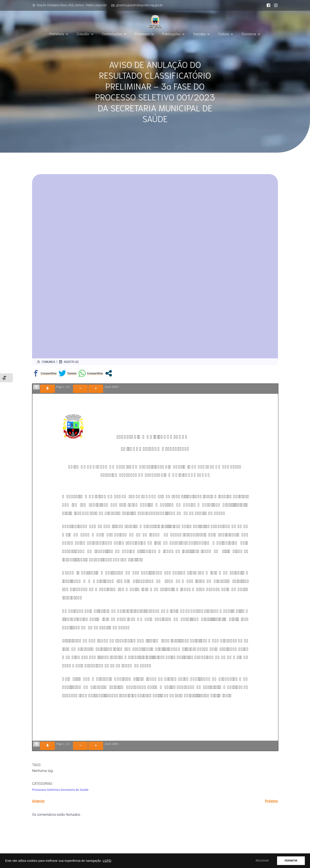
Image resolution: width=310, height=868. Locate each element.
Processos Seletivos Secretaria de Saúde (60, 790)
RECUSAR (262, 861)
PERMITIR (291, 861)
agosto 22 (68, 362)
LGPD (107, 861)
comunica (46, 362)
